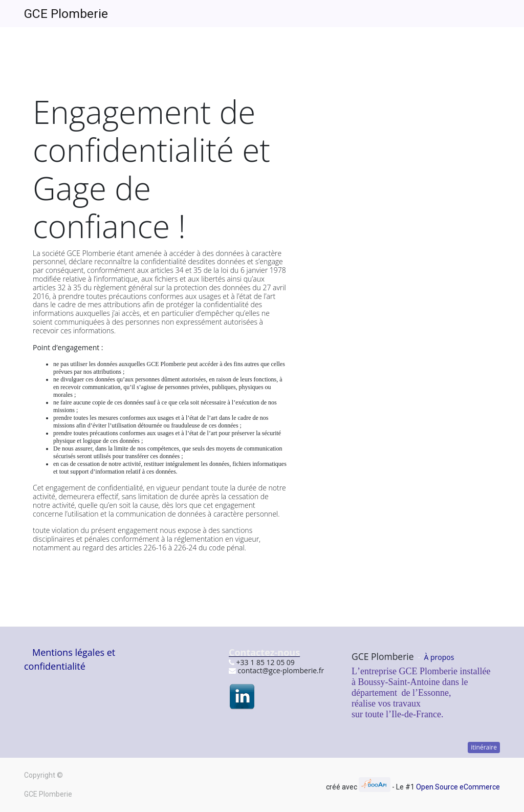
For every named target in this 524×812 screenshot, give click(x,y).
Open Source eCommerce (458, 787)
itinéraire (484, 747)
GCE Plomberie (66, 14)
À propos (439, 657)
